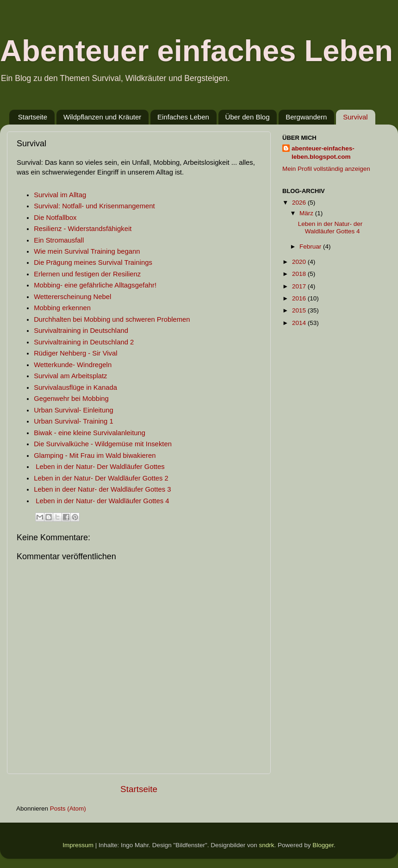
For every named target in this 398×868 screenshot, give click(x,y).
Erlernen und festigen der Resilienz (87, 274)
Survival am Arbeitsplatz (70, 376)
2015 (300, 310)
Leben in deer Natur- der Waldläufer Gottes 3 (102, 489)
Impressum (78, 845)
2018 (300, 274)
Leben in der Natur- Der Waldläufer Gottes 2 (101, 478)
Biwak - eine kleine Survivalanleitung (90, 433)
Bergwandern (306, 117)
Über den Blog (248, 117)
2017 (300, 286)
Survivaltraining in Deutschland (81, 331)
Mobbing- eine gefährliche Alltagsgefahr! (95, 285)
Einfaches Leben (183, 117)
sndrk (267, 845)
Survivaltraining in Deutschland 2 (84, 342)
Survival (355, 117)
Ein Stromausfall (59, 240)
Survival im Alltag (60, 195)
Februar (311, 247)
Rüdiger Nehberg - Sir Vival (75, 353)
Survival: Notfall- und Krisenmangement (94, 206)
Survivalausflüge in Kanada (75, 387)
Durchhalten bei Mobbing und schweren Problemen (112, 319)
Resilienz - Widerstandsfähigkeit (83, 229)
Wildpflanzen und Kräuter (102, 117)
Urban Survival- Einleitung (74, 410)
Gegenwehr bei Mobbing (71, 399)
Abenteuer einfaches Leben (196, 51)
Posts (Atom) (68, 809)
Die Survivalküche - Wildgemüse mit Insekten (103, 444)
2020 (300, 262)
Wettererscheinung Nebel (72, 297)
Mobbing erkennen (62, 308)
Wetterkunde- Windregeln (73, 365)
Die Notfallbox (55, 218)
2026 (300, 203)
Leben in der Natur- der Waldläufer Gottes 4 (102, 501)
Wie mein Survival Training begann (87, 251)
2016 (300, 298)
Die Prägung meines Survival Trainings (93, 262)
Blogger (323, 845)
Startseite (33, 117)
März (307, 213)
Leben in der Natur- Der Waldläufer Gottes (100, 467)
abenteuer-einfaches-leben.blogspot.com (323, 153)
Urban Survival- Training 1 (74, 421)
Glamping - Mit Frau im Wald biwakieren (96, 456)
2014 (300, 323)
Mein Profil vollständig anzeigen (326, 169)
